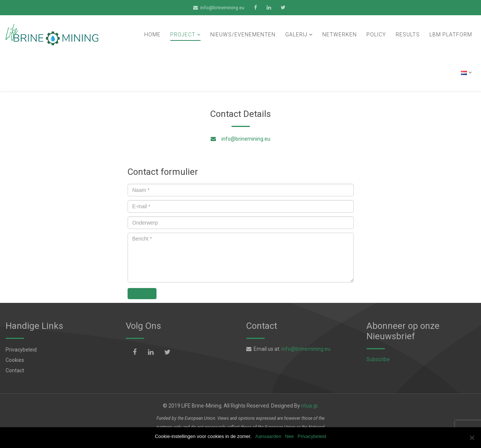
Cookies (15, 360)
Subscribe (378, 359)
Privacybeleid (21, 350)
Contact (15, 370)
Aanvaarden (268, 436)
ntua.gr (309, 406)
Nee (289, 436)
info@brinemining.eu (222, 8)
